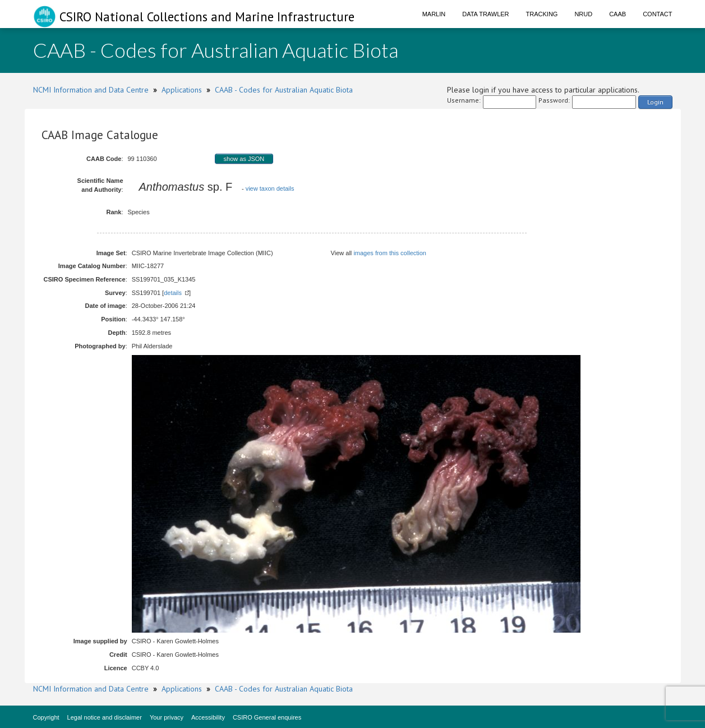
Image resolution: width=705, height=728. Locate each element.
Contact (657, 14)
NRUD (583, 14)
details (173, 293)
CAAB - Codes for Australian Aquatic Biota (284, 90)
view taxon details (270, 188)
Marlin (434, 14)
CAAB (618, 14)
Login (655, 102)
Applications (182, 90)
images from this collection (390, 253)
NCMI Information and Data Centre (91, 90)
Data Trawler (485, 14)
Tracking (542, 14)
